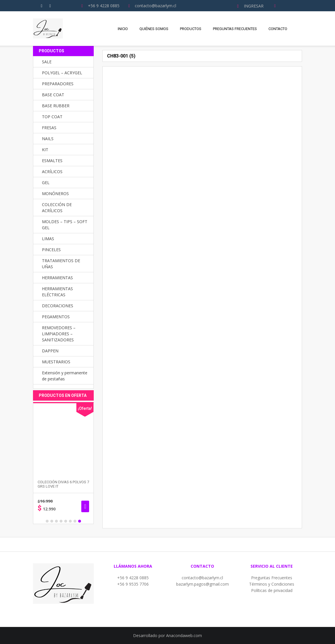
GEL (46, 183)
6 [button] (70, 521)
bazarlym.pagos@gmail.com (203, 584)
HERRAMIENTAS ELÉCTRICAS (57, 292)
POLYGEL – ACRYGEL (62, 73)
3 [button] (56, 521)
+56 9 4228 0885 (133, 578)
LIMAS (48, 239)
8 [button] (80, 521)
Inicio (123, 29)
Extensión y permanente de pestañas (65, 376)
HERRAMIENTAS (57, 278)
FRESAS (49, 128)
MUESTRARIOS (56, 362)
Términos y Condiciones (272, 584)
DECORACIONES (58, 306)
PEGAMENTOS (56, 317)
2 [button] (52, 521)
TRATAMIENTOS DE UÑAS (61, 264)
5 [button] (66, 521)
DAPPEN (50, 351)
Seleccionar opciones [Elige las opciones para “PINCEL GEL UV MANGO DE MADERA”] (82, 506)
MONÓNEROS (55, 194)
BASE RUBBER (56, 106)
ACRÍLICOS (52, 172)
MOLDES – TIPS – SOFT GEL (65, 225)
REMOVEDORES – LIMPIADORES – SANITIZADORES (59, 334)
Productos (191, 29)
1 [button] (47, 521)
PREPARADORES (58, 84)
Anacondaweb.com (184, 635)
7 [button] (75, 521)
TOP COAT (52, 117)
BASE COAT (53, 95)
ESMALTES (52, 161)
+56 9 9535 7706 (133, 584)
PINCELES (51, 250)
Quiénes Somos (154, 29)
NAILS (48, 139)
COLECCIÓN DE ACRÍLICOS (57, 208)
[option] (60, 463)
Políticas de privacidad (272, 590)
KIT (45, 150)
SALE (47, 62)
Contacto (278, 29)
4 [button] (61, 521)
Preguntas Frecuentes (235, 29)
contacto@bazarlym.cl (202, 578)
